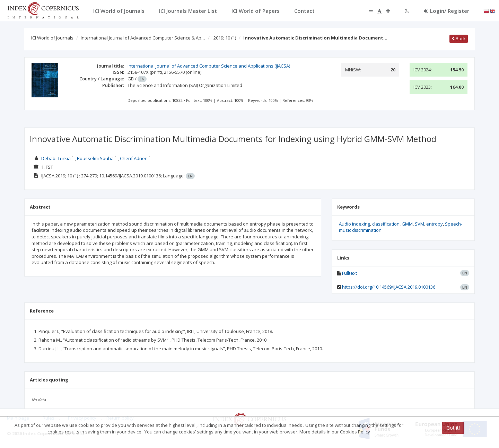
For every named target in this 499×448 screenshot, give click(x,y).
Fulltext (349, 273)
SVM (419, 224)
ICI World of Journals (52, 38)
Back (459, 38)
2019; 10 (225, 38)
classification (386, 224)
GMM (407, 224)
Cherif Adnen (134, 158)
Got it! (453, 428)
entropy (435, 224)
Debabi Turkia (56, 158)
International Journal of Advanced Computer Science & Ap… (143, 38)
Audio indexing (354, 224)
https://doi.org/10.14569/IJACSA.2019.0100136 (389, 287)
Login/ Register (447, 11)
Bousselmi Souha (95, 158)
